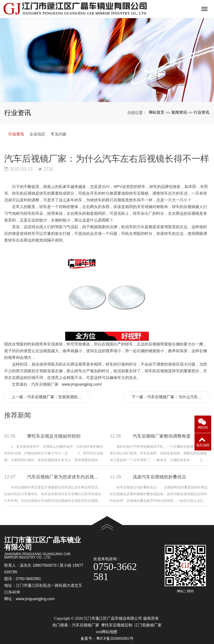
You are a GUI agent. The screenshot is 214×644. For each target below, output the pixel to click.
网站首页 (157, 112)
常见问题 (59, 134)
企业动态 (37, 134)
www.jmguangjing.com (35, 599)
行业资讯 (201, 112)
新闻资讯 (179, 112)
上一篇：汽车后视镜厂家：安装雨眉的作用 (48, 397)
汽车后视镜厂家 (86, 625)
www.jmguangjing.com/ (82, 384)
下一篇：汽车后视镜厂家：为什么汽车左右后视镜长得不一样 (169, 397)
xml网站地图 (106, 632)
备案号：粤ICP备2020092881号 (107, 639)
